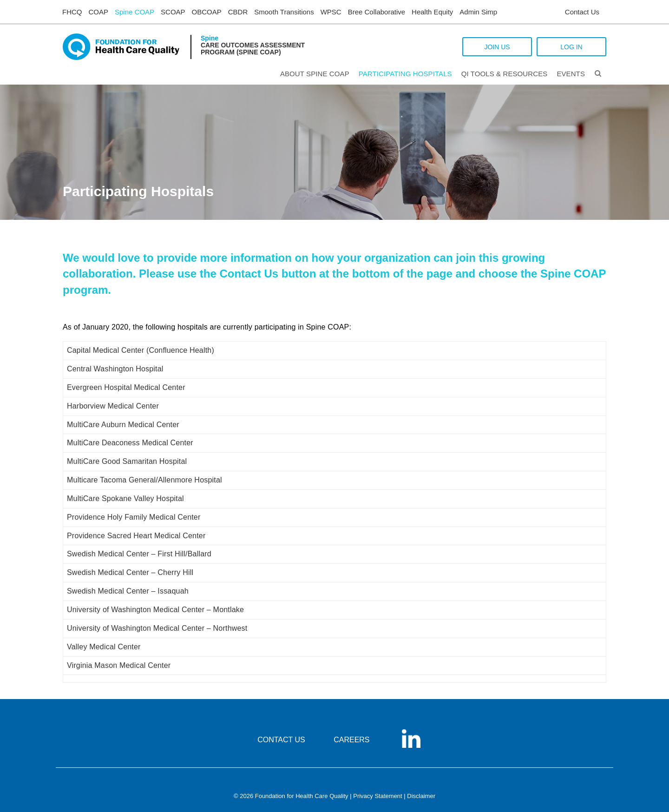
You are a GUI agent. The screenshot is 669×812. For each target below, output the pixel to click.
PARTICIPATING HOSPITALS (405, 74)
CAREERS (351, 740)
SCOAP (173, 12)
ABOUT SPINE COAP (315, 74)
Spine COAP (134, 12)
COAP (99, 12)
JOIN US (497, 47)
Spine (210, 38)
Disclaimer (421, 796)
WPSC (331, 12)
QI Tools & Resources (505, 74)
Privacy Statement (378, 796)
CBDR (238, 12)
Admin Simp (478, 12)
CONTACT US (281, 740)
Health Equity (432, 12)
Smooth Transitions (284, 12)
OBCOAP (207, 12)
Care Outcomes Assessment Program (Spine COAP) (253, 49)
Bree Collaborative (377, 12)
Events (571, 74)
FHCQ (72, 12)
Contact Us (582, 12)
